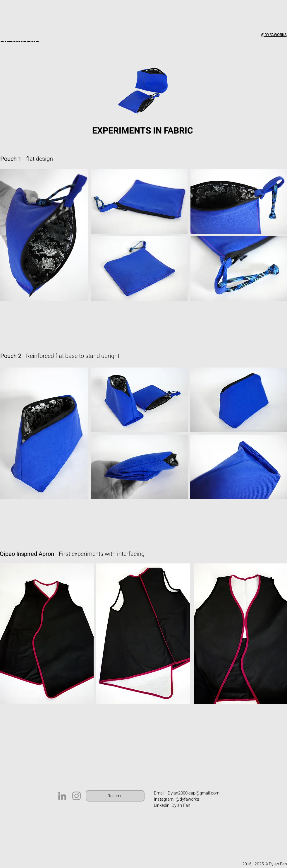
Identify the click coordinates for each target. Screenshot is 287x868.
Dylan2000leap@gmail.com (194, 793)
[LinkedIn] (62, 796)
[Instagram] (77, 796)
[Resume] (115, 796)
